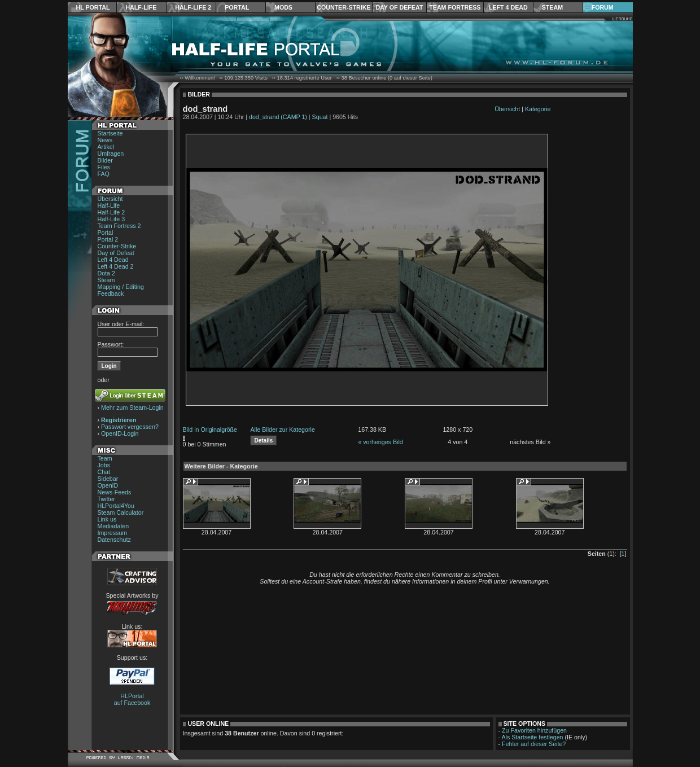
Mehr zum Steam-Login (132, 407)
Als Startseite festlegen (533, 737)
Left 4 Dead (508, 7)
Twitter (106, 499)
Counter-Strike (344, 7)
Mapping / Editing (121, 287)
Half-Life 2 (193, 7)
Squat (320, 117)
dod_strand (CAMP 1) (278, 117)
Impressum (113, 533)
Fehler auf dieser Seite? (534, 744)
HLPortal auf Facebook (132, 699)
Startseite (110, 133)
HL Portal (93, 7)
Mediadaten (113, 526)
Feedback (111, 293)
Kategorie (538, 109)
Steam (552, 7)
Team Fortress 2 (119, 226)
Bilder (105, 160)
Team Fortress (455, 7)
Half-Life (141, 7)
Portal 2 (108, 239)
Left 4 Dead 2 (116, 266)
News (105, 140)
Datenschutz (114, 540)
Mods (283, 7)
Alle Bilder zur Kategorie (283, 429)
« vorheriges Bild (380, 442)
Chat (104, 472)
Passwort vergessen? (130, 427)
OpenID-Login (120, 433)
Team (105, 458)
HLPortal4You (116, 506)
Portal (237, 7)
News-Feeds (115, 492)
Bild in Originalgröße (210, 429)
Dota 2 (106, 273)
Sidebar (108, 479)
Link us (107, 519)
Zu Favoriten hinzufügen (534, 730)
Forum (603, 7)
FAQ (104, 174)
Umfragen (111, 154)
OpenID (108, 485)
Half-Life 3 (111, 219)
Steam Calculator (121, 512)
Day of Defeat (399, 7)
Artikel (106, 147)
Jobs (104, 465)
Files (104, 167)
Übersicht (110, 199)
